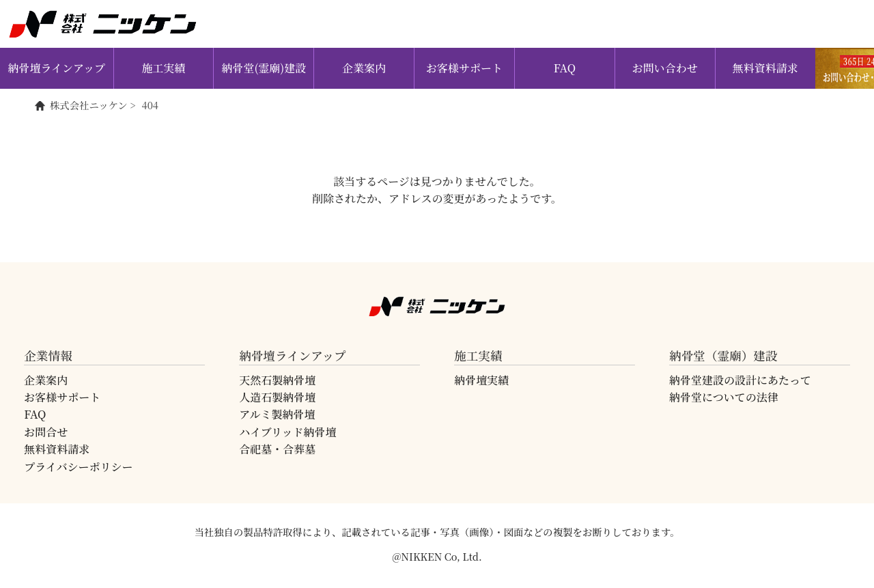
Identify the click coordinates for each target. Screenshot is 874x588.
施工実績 (164, 68)
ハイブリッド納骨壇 (287, 432)
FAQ (565, 68)
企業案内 (364, 68)
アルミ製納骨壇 (277, 414)
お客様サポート (464, 68)
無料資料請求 (765, 68)
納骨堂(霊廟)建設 (264, 68)
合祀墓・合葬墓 (277, 449)
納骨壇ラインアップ (57, 68)
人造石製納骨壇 (277, 397)
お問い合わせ (665, 68)
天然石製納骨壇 (277, 380)
